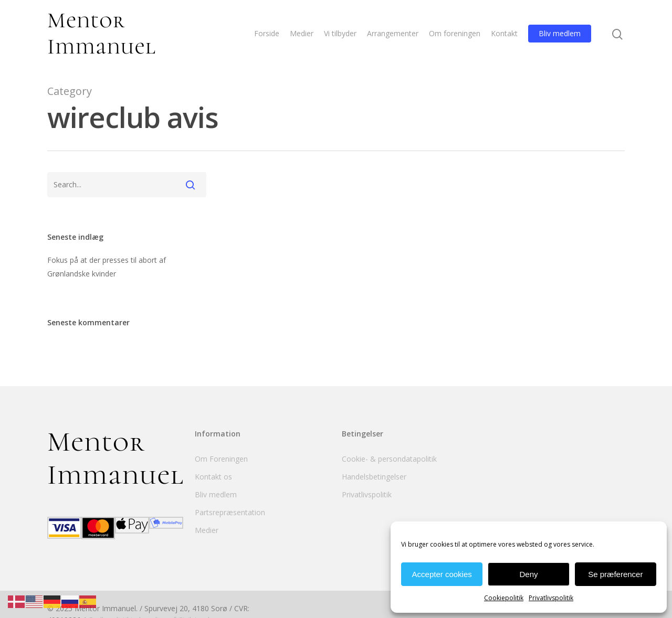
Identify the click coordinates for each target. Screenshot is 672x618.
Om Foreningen (221, 459)
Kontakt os (213, 477)
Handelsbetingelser (374, 477)
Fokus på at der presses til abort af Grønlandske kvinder (107, 267)
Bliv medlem (560, 33)
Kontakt (504, 33)
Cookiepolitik (504, 598)
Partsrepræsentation (230, 512)
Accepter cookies (442, 574)
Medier (302, 33)
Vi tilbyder (340, 33)
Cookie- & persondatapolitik (389, 459)
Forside (267, 33)
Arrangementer (393, 33)
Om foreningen (455, 33)
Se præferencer (615, 574)
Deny (528, 574)
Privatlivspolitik (551, 598)
